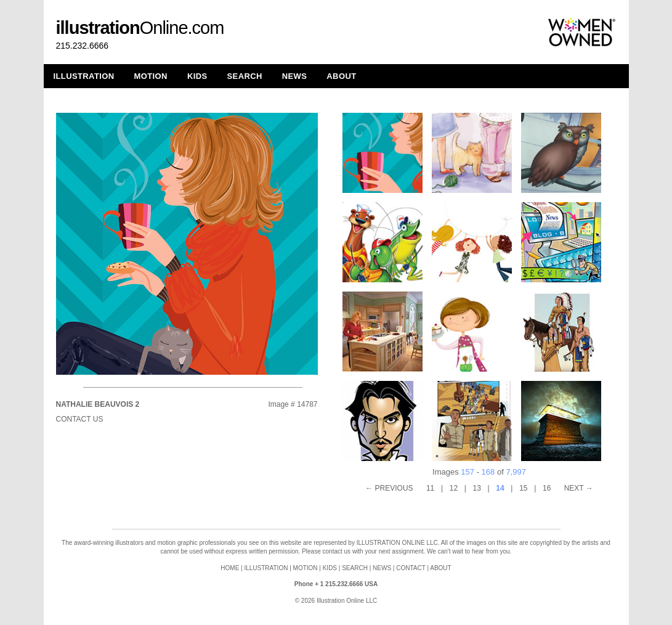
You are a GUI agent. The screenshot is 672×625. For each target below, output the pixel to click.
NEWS (295, 76)
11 (430, 488)
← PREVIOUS (389, 488)
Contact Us (80, 419)
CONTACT (411, 568)
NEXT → (579, 488)
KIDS (197, 76)
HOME (230, 568)
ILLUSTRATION (84, 76)
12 (454, 488)
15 (523, 488)
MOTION (151, 76)
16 (547, 488)
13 (477, 488)
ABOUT (341, 76)
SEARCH (245, 76)
